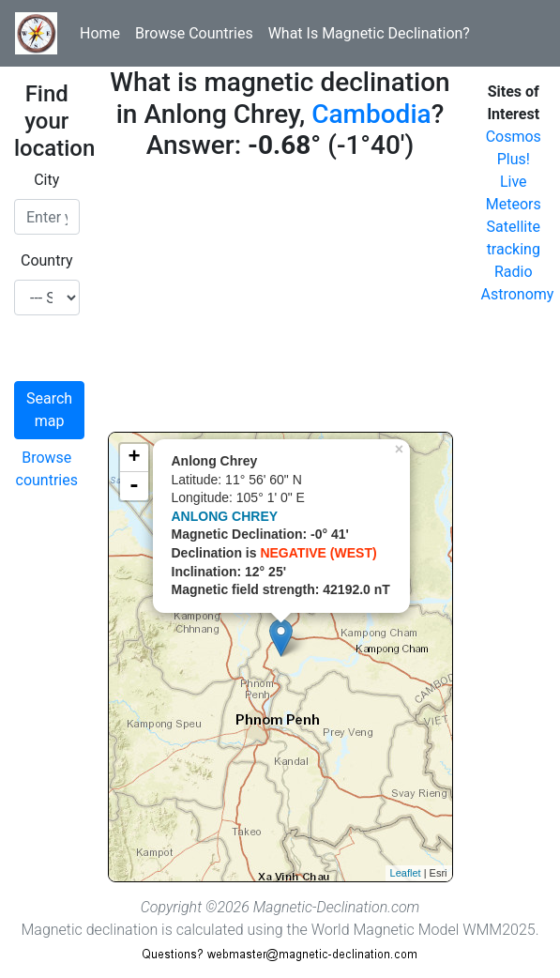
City (46, 180)
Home (100, 33)
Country (47, 260)
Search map (49, 410)
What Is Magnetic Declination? (369, 33)
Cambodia (371, 114)
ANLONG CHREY (225, 516)
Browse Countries (194, 33)
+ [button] (134, 458)
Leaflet (406, 873)
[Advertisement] (280, 300)
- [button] (134, 486)
